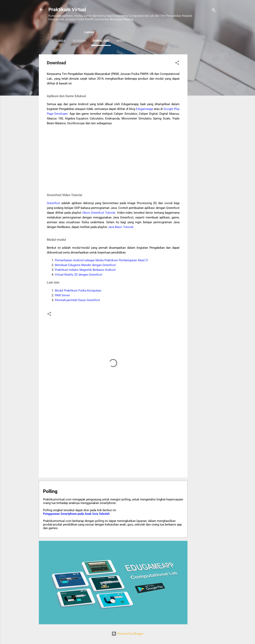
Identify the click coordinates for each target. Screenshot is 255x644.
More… (159, 41)
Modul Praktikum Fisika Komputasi (78, 291)
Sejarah (79, 41)
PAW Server (62, 295)
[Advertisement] (203, 114)
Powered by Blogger (127, 634)
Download (101, 41)
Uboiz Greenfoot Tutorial (99, 213)
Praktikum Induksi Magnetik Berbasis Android (85, 270)
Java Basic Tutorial (121, 227)
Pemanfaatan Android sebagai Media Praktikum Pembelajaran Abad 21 (102, 260)
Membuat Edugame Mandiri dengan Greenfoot (85, 265)
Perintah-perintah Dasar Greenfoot (77, 300)
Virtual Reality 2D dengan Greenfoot (78, 275)
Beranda (58, 41)
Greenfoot (53, 203)
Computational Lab (132, 41)
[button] (177, 63)
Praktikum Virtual (67, 10)
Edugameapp (144, 109)
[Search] (214, 11)
